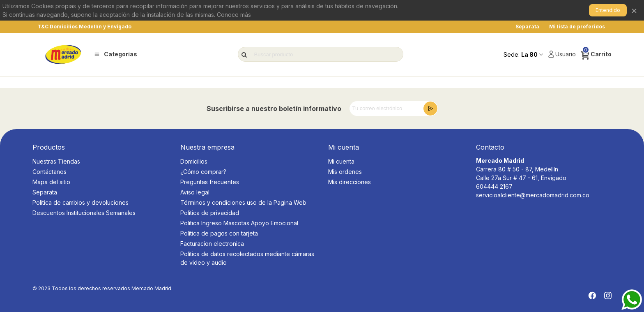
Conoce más (234, 15)
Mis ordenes (345, 172)
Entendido (608, 10)
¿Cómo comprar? (203, 172)
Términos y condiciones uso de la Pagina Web (243, 202)
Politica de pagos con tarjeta (219, 233)
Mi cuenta (341, 161)
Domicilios (194, 161)
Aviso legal (195, 192)
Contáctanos (49, 172)
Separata (45, 192)
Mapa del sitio (51, 182)
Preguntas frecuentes (210, 182)
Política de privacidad (210, 213)
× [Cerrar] (634, 10)
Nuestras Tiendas (56, 161)
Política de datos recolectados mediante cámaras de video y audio (247, 258)
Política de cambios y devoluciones (80, 202)
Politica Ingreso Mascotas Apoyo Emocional (239, 223)
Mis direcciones (350, 182)
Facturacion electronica (212, 244)
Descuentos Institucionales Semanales (84, 213)
